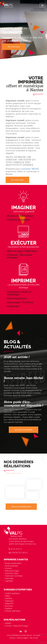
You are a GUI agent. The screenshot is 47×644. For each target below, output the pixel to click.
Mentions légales (23, 638)
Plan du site (34, 638)
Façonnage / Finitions (20, 302)
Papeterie (9, 608)
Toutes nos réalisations (21, 507)
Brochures (9, 606)
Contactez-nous (18, 553)
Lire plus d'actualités (23, 430)
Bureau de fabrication (20, 216)
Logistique (13, 306)
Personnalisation (17, 298)
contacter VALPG (30, 169)
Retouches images (12, 571)
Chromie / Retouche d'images (17, 626)
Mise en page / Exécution (22, 251)
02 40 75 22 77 (15, 549)
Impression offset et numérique (19, 293)
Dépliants (9, 598)
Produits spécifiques (13, 611)
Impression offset (12, 573)
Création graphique (18, 220)
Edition (8, 596)
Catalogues (9, 601)
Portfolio (8, 623)
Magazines (9, 603)
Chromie (8, 568)
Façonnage (9, 578)
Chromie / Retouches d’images (19, 256)
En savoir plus (14, 47)
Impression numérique (14, 576)
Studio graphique (12, 566)
